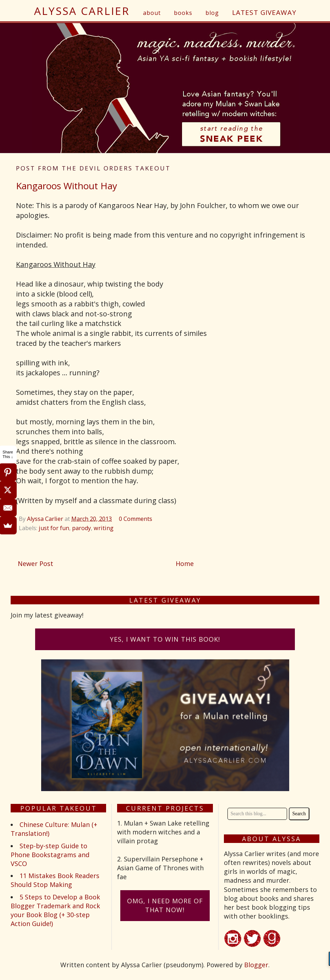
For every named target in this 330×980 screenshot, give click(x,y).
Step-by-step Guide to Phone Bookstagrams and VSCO (50, 855)
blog (212, 13)
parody (81, 528)
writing (104, 528)
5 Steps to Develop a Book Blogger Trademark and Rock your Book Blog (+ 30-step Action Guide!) (55, 910)
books (183, 13)
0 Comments (136, 519)
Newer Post (35, 563)
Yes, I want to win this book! (165, 639)
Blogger (256, 965)
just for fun (54, 528)
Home (185, 563)
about (152, 13)
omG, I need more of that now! (165, 905)
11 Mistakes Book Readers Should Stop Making (55, 880)
